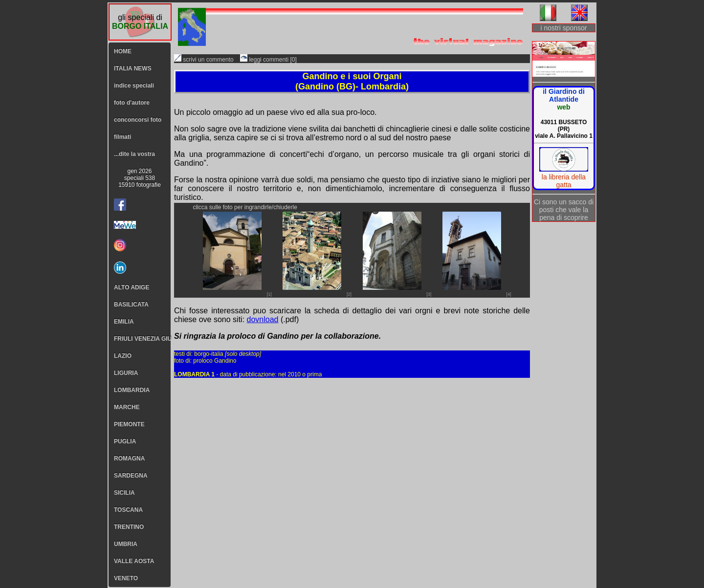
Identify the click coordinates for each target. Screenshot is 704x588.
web (563, 107)
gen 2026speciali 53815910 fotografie (140, 178)
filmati (122, 137)
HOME (123, 51)
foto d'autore (132, 103)
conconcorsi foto (138, 120)
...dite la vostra (134, 154)
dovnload (263, 319)
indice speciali (134, 86)
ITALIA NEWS (133, 68)
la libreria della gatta (564, 181)
